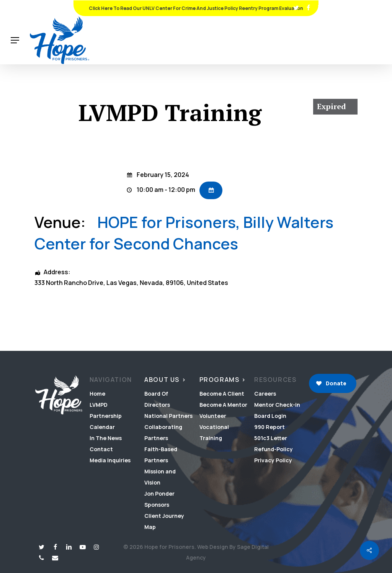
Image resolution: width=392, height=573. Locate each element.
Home (97, 394)
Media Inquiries (110, 460)
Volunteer (213, 416)
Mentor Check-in (277, 405)
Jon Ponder (159, 494)
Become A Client (222, 394)
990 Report (269, 427)
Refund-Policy (274, 449)
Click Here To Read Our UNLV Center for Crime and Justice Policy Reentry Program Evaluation (196, 8)
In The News (106, 438)
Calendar (102, 427)
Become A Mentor (223, 405)
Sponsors (157, 505)
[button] (15, 40)
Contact (101, 449)
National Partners (168, 416)
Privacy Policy (273, 460)
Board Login (270, 416)
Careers (265, 394)
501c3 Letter (271, 438)
